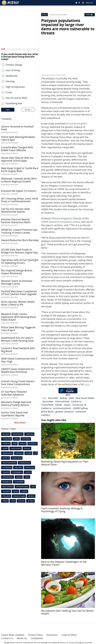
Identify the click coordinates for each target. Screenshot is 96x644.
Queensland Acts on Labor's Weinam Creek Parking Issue (17, 339)
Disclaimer (52, 635)
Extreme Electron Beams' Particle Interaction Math (16, 221)
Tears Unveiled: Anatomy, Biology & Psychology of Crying (62, 510)
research (6, 444)
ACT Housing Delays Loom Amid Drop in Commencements (20, 200)
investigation (17, 472)
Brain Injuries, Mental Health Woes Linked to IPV (18, 303)
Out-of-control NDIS (16, 98)
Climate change (14, 65)
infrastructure (25, 463)
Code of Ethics (69, 635)
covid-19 (6, 458)
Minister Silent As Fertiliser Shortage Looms (17, 282)
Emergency (7, 482)
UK (36, 453)
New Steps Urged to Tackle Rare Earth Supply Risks (20, 170)
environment (16, 448)
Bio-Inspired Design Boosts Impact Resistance (17, 272)
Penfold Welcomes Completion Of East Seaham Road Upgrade (19, 293)
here (87, 384)
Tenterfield (47, 405)
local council (17, 458)
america (31, 496)
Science (44, 15)
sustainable (19, 482)
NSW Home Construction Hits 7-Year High (20, 360)
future (16, 491)
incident (31, 501)
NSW (15, 444)
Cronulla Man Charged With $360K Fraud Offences (17, 149)
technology (30, 467)
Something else (14, 103)
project (19, 477)
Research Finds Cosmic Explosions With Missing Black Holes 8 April (19, 317)
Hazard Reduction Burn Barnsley (20, 240)
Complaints (37, 638)
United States (8, 477)
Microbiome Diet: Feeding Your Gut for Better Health (67, 612)
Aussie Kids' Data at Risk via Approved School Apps (17, 159)
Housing (10, 81)
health (5, 448)
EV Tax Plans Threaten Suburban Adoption (14, 393)
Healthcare (11, 76)
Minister (27, 448)
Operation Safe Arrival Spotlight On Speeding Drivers (20, 261)
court (13, 501)
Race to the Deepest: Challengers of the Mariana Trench (64, 563)
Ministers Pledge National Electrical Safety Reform (16, 404)
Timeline (6, 119)
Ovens (67, 405)
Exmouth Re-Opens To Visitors (19, 191)
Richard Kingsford (62, 218)
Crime (9, 92)
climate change (19, 496)
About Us (22, 638)
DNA (71, 398)
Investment (7, 467)
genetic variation (64, 412)
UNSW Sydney (80, 408)
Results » (28, 110)
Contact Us (7, 638)
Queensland (7, 453)
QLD (33, 486)
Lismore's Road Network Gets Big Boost (18, 350)
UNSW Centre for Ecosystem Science (61, 222)
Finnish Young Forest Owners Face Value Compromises (18, 383)
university (30, 434)
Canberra (76, 401)
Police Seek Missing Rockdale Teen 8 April (18, 138)
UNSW (58, 405)
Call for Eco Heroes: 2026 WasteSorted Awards (15, 210)
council (29, 453)
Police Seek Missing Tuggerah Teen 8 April (18, 329)
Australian (48, 401)
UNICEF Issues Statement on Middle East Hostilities (17, 370)
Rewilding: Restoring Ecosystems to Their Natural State (65, 463)
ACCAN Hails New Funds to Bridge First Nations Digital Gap (19, 251)
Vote (8, 110)
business (19, 453)
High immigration (15, 87)
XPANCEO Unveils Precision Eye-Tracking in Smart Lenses (20, 231)
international (62, 401)
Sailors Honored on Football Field (17, 128)
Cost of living (13, 70)
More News (20, 422)
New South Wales (85, 398)
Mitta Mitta (47, 412)
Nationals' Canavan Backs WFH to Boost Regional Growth (19, 180)
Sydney (63, 398)
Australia (53, 398)
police (17, 439)
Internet (21, 501)
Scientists (6, 491)
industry (6, 472)
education (18, 467)
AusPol (28, 472)
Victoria (23, 444)
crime (27, 477)
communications (62, 408)
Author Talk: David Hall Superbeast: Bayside (14, 414)
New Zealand (8, 486)
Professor (33, 444)
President (6, 496)
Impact (5, 501)
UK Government (22, 486)
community (7, 439)
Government (18, 434)
